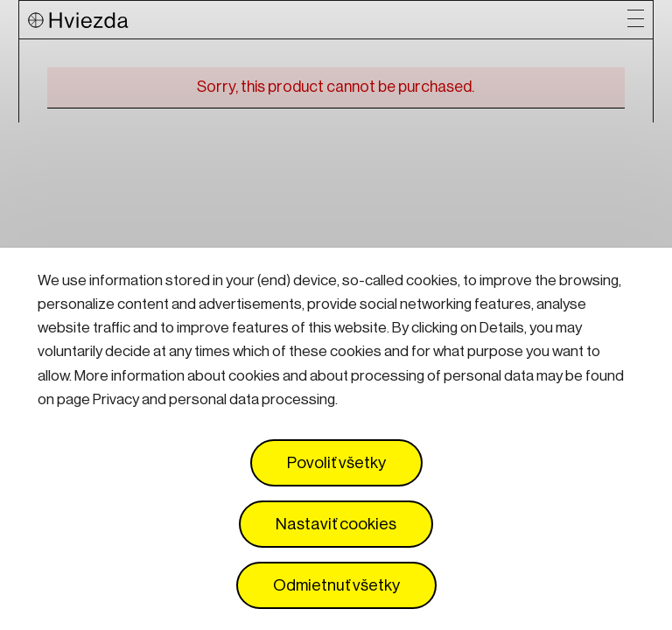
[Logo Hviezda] (327, 20)
